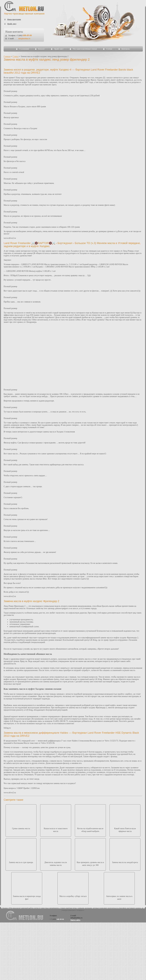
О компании (24, 49)
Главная (7, 56)
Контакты (126, 49)
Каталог (42, 49)
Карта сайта (75, 920)
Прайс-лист (59, 49)
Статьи (109, 49)
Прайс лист (12, 24)
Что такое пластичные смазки (85, 49)
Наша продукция (14, 19)
